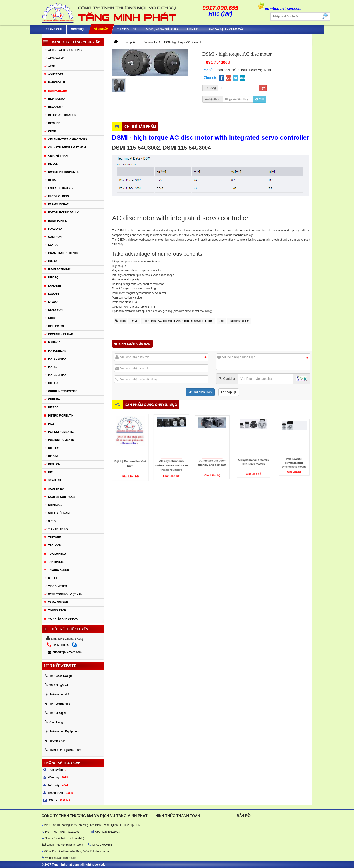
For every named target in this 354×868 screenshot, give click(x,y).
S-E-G (52, 521)
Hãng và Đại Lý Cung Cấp (225, 29)
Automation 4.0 (57, 694)
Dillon (53, 164)
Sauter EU (56, 489)
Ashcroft (56, 74)
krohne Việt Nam (61, 334)
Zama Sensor (58, 602)
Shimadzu (55, 505)
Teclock (55, 546)
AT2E (51, 66)
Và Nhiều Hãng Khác (63, 619)
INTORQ (53, 278)
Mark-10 (54, 343)
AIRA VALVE (56, 58)
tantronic (56, 562)
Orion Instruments (63, 391)
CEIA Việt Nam (58, 156)
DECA (52, 180)
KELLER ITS (56, 326)
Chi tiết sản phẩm (140, 126)
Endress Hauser (61, 188)
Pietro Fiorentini (61, 416)
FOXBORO (55, 229)
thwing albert (59, 570)
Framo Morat (58, 204)
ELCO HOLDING (58, 196)
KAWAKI (54, 294)
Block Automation (62, 115)
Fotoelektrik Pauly (63, 213)
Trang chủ (54, 29)
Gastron (55, 237)
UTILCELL (55, 578)
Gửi (260, 99)
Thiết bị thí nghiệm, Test (63, 750)
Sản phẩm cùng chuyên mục (151, 404)
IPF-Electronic (59, 269)
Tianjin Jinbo (58, 529)
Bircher (54, 123)
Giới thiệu (78, 29)
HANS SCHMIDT (58, 221)
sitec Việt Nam (59, 513)
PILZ (51, 424)
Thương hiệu (126, 29)
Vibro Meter (57, 586)
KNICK (52, 318)
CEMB (52, 131)
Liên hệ (192, 29)
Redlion (54, 464)
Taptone (54, 537)
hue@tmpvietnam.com (64, 652)
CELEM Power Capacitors (68, 139)
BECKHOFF (56, 107)
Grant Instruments (63, 253)
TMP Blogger (55, 713)
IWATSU (53, 245)
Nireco (53, 407)
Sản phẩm (101, 29)
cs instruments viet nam (67, 148)
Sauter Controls (62, 497)
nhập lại (229, 392)
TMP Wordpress (57, 704)
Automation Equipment (62, 731)
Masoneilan (57, 351)
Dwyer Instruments (63, 172)
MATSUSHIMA (57, 359)
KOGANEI (54, 286)
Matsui (53, 367)
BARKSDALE (57, 83)
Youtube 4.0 (55, 741)
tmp (221, 321)
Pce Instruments (61, 440)
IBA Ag (53, 261)
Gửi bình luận (200, 392)
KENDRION (55, 310)
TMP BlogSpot (56, 685)
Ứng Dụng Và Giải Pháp (161, 29)
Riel (51, 472)
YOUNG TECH (57, 611)
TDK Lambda (57, 554)
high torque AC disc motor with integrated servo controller (178, 321)
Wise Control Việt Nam (65, 594)
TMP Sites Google (59, 676)
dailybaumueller (239, 321)
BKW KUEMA (57, 99)
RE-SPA (53, 456)
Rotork (54, 448)
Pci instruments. (61, 432)
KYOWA (53, 302)
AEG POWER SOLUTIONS (65, 50)
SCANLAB (55, 481)
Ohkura (54, 399)
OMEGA (53, 383)
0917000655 (61, 645)
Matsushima (57, 375)
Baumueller (58, 91)
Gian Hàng (54, 722)
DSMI (134, 321)
